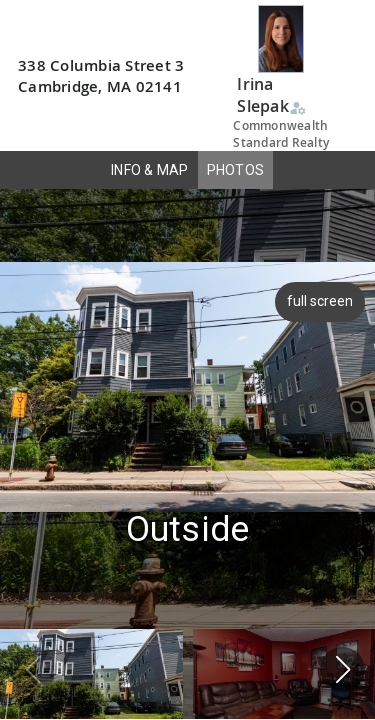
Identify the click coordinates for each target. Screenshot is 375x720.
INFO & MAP (150, 170)
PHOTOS (236, 170)
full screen (322, 301)
